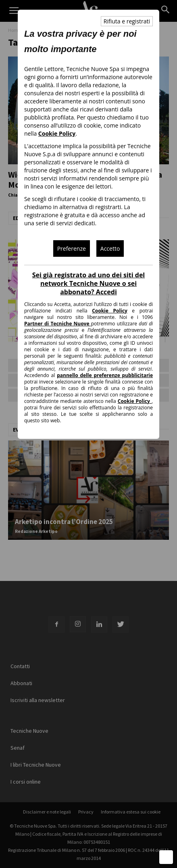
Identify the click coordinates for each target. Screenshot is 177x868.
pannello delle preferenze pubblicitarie (105, 375)
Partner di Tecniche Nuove (58, 324)
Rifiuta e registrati (127, 21)
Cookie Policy (57, 133)
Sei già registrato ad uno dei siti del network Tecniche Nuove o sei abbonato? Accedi (88, 283)
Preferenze (72, 248)
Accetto (110, 248)
